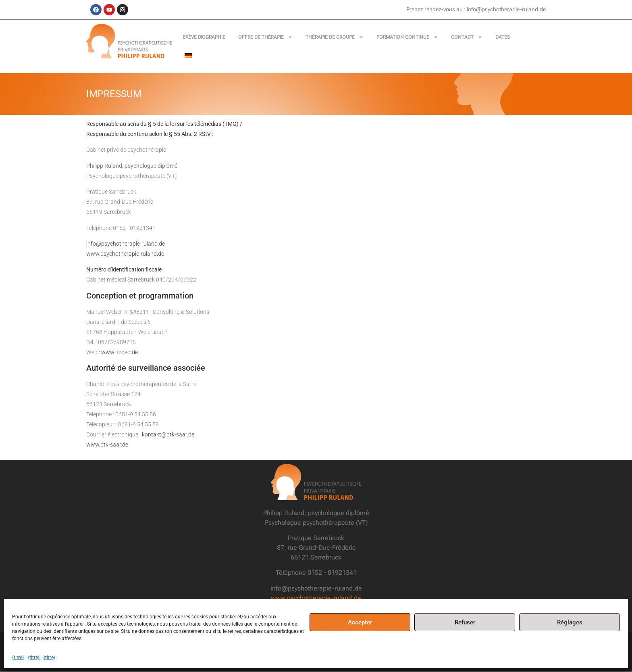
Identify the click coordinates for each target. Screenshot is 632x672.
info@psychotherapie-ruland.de (126, 244)
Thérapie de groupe (335, 37)
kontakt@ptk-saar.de (168, 435)
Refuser (465, 622)
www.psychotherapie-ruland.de (125, 254)
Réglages (570, 622)
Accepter (360, 622)
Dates (503, 37)
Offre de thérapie (265, 37)
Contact (467, 37)
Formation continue (407, 37)
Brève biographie (204, 37)
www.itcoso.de (120, 352)
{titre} (18, 657)
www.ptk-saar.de (107, 445)
